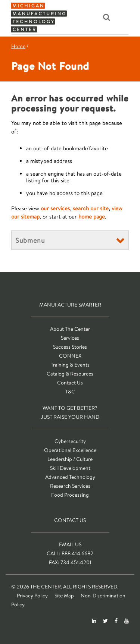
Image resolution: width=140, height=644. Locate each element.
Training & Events (70, 365)
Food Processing (70, 495)
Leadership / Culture (70, 459)
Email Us (70, 544)
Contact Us (70, 383)
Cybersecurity (70, 441)
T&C (70, 392)
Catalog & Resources (70, 374)
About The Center (70, 329)
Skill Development (70, 468)
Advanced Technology (70, 477)
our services (55, 208)
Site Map (64, 596)
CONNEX (70, 356)
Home (18, 46)
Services (70, 338)
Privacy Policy (32, 596)
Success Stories (70, 347)
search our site (91, 208)
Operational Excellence (70, 450)
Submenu (30, 240)
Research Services (70, 486)
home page (92, 216)
